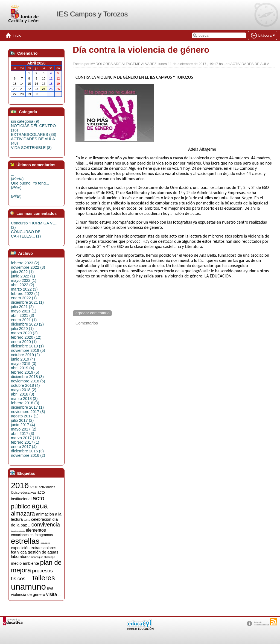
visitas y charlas (59, 596)
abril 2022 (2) (23, 285)
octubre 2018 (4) (25, 385)
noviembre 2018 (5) (28, 381)
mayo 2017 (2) (24, 429)
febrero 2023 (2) (25, 263)
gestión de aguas (43, 552)
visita (52, 594)
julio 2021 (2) (22, 307)
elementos (36, 530)
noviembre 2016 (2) (28, 455)
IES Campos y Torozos (92, 14)
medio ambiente (25, 563)
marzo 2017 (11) (25, 438)
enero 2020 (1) (24, 342)
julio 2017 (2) (22, 420)
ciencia (29, 526)
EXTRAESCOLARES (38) (34, 134)
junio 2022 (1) (23, 276)
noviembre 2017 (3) (28, 412)
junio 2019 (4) (23, 359)
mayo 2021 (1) (24, 311)
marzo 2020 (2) (24, 333)
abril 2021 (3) (23, 315)
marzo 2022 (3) (24, 289)
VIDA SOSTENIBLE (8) (31, 148)
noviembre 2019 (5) (28, 350)
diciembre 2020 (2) (27, 324)
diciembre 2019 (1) (27, 346)
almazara (23, 514)
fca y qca (19, 552)
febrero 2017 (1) (25, 442)
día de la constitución (18, 531)
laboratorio (20, 557)
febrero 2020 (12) (26, 337)
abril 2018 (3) (23, 394)
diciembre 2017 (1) (27, 407)
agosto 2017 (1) (25, 416)
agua (40, 506)
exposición (20, 548)
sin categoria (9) (25, 121)
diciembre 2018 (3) (27, 377)
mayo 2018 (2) (24, 390)
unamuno (28, 587)
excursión (45, 543)
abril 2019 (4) (23, 368)
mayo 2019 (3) (24, 364)
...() (17, 177)
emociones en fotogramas (32, 535)
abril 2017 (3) (23, 434)
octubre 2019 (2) (25, 355)
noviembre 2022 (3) (28, 267)
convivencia (46, 525)
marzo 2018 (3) (24, 399)
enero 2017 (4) (24, 447)
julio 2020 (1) (22, 329)
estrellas (25, 541)
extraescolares (43, 548)
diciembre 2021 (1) (27, 302)
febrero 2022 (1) (25, 294)
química (30, 580)
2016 (20, 485)
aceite (34, 487)
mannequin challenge (43, 557)
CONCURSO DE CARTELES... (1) (26, 234)
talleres (44, 578)
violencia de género (28, 595)
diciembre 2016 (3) (27, 451)
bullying (27, 520)
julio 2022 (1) (22, 272)
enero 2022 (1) (24, 298)
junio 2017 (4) (23, 425)
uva (50, 588)
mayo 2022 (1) (24, 280)
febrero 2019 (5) (25, 372)
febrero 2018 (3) (25, 403)
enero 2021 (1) (24, 320)
